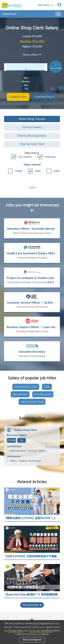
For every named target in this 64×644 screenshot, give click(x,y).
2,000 (56, 171)
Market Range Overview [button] (32, 119)
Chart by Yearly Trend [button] (32, 144)
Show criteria (32, 55)
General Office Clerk (26, 387)
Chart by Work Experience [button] (32, 136)
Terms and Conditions (41, 631)
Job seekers (25, 157)
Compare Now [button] (18, 97)
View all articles (32, 605)
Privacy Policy (16, 631)
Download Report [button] (44, 97)
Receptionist (20, 394)
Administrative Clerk (32, 402)
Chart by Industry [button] (32, 127)
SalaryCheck (9, 14)
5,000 (38, 171)
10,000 (19, 171)
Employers (50, 157)
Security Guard (43, 394)
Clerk (47, 387)
